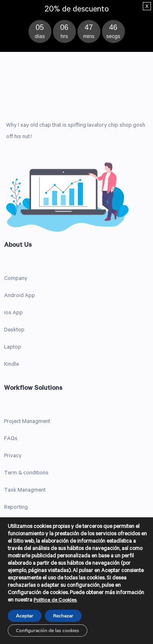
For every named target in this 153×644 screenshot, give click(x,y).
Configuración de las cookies (48, 631)
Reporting (16, 508)
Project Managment (27, 422)
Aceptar (25, 616)
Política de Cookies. (55, 601)
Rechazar (63, 616)
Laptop (13, 348)
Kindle (11, 365)
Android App (20, 296)
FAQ (9, 439)
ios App (13, 313)
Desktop (14, 330)
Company (16, 279)
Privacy (13, 456)
